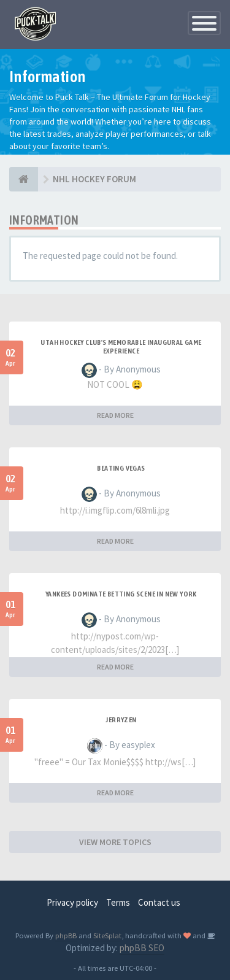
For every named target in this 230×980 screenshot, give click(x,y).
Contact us (159, 902)
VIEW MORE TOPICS (115, 842)
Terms (118, 902)
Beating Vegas (121, 468)
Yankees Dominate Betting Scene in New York (121, 594)
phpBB (66, 935)
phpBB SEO (142, 948)
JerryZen (121, 720)
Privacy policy (72, 902)
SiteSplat (107, 935)
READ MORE (115, 415)
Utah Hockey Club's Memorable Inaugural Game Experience (121, 347)
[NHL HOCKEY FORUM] (24, 179)
